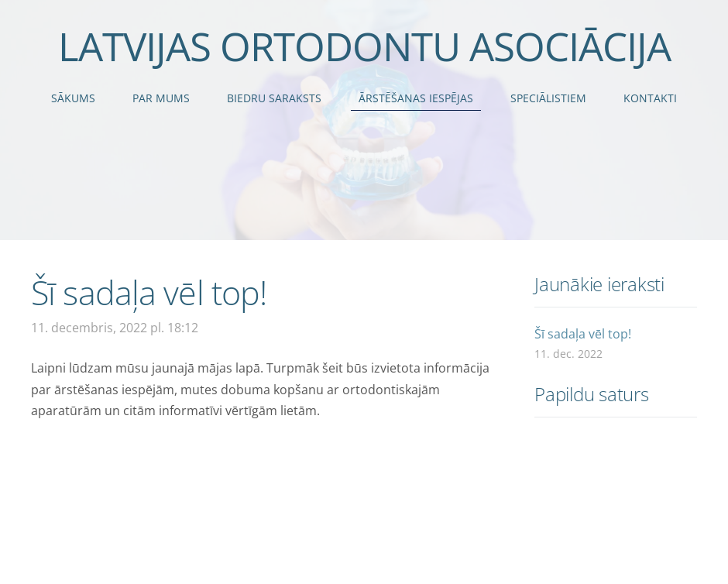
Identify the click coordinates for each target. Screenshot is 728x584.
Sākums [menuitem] (73, 98)
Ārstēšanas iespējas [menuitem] (416, 98)
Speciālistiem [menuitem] (548, 98)
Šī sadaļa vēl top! (583, 334)
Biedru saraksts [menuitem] (274, 98)
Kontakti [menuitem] (650, 98)
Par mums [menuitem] (161, 98)
